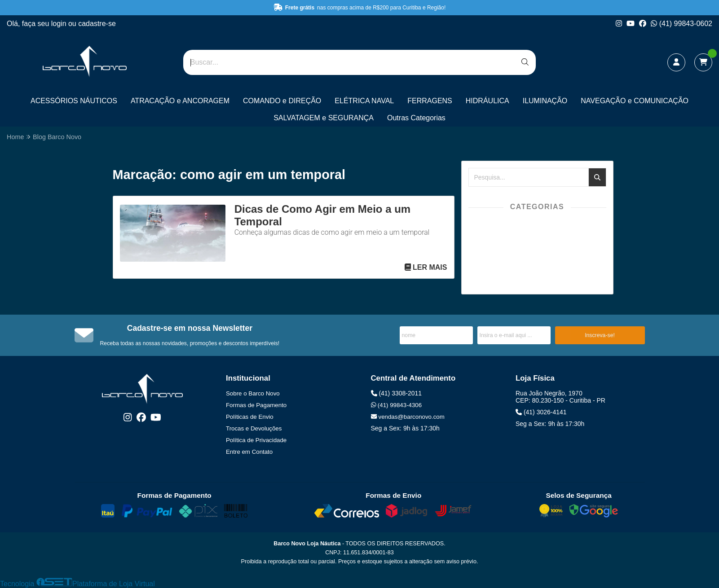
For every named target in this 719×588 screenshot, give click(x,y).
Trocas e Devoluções (254, 428)
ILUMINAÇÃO (545, 101)
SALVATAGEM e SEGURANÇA (324, 118)
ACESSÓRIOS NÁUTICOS (74, 101)
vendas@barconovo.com (408, 417)
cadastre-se (97, 24)
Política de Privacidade (256, 440)
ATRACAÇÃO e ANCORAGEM (180, 101)
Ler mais (426, 267)
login (60, 24)
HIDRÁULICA (487, 101)
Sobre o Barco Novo (253, 393)
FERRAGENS (430, 101)
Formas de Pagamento (256, 405)
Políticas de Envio (250, 417)
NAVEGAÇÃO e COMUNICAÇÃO (635, 101)
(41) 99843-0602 (682, 24)
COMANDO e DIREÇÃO (282, 101)
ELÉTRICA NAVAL (364, 101)
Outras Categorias (416, 118)
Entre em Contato (249, 452)
